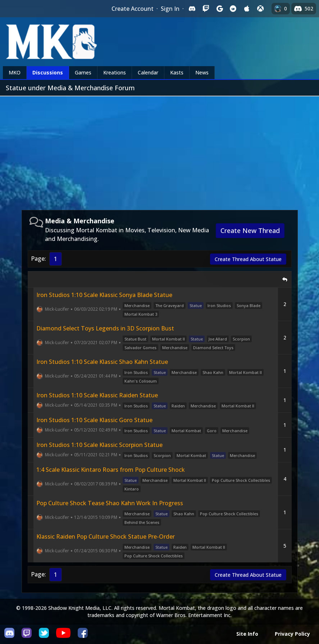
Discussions (48, 72)
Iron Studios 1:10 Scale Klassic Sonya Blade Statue (104, 295)
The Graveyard (170, 305)
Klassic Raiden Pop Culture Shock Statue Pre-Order (106, 536)
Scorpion (241, 339)
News (202, 72)
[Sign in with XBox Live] (260, 9)
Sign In (170, 9)
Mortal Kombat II (168, 339)
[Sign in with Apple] (247, 9)
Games (83, 72)
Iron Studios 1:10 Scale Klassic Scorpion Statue (99, 445)
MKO (15, 72)
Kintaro (132, 489)
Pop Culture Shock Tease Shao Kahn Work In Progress (110, 503)
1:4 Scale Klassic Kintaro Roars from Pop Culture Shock (111, 470)
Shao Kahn (213, 372)
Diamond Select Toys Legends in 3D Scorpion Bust (105, 328)
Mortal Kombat (186, 431)
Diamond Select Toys (213, 348)
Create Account (133, 9)
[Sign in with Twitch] (206, 9)
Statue (196, 305)
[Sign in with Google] (219, 9)
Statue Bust (135, 339)
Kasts (177, 72)
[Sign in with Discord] (192, 9)
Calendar (148, 72)
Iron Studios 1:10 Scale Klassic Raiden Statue (97, 395)
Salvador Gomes (140, 348)
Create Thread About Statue (248, 259)
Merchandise (137, 305)
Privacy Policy (292, 634)
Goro (212, 431)
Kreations (115, 72)
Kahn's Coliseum (141, 381)
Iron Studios (219, 305)
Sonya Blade (249, 305)
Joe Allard (218, 339)
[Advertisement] (159, 150)
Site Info (247, 634)
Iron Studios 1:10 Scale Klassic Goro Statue (94, 420)
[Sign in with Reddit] (233, 9)
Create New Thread (250, 230)
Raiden (178, 406)
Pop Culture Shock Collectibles (241, 480)
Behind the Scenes (142, 522)
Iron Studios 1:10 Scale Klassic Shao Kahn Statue (102, 362)
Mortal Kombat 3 (141, 314)
